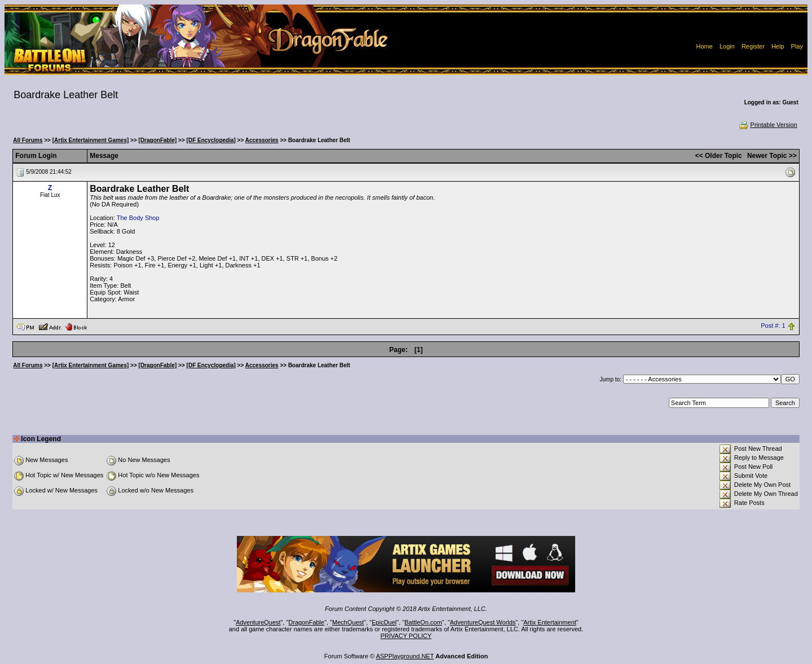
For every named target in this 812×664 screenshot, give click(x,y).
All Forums (28, 140)
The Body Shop (138, 218)
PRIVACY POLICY (406, 636)
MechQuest (348, 622)
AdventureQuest (258, 622)
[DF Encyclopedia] (211, 140)
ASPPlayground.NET (405, 656)
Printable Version (768, 125)
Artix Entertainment (550, 622)
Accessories (262, 140)
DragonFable (307, 622)
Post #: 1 (773, 326)
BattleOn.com (423, 622)
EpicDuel (384, 622)
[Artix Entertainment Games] (91, 140)
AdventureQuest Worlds (483, 622)
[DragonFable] (158, 140)
